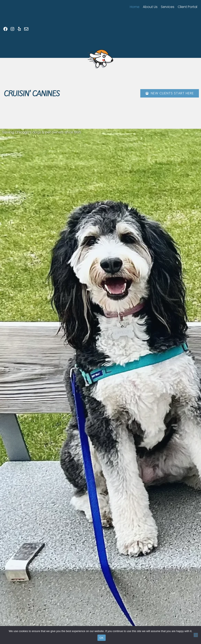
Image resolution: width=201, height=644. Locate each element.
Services (168, 7)
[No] (196, 635)
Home (135, 7)
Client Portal (187, 7)
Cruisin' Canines (32, 94)
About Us (150, 7)
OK (102, 638)
